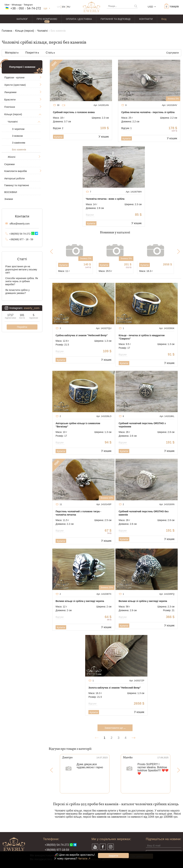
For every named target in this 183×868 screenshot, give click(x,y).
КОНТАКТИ (146, 19)
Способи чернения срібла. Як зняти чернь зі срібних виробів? (22, 281)
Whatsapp (17, 5)
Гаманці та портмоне (17, 185)
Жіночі (12, 157)
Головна (7, 31)
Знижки (9, 199)
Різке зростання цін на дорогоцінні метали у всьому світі (21, 269)
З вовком (17, 136)
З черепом (18, 129)
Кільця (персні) (25, 31)
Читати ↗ (84, 859)
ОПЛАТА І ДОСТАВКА (79, 19)
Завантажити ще (115, 728)
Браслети (10, 99)
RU (69, 7)
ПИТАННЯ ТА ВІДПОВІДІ (116, 19)
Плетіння (10, 107)
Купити (58, 137)
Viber (7, 5)
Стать (49, 53)
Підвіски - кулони (14, 77)
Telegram (28, 5)
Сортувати (172, 53)
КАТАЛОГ (22, 19)
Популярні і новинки (22, 67)
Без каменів (19, 149)
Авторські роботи (14, 178)
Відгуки (58, 128)
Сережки (9, 164)
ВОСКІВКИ (11, 192)
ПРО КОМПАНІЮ (47, 19)
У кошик (104, 137)
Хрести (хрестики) (15, 85)
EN (64, 7)
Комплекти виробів (16, 171)
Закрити (113, 856)
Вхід (164, 19)
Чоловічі (42, 31)
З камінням (19, 143)
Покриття (31, 53)
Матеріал (11, 53)
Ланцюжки (10, 92)
